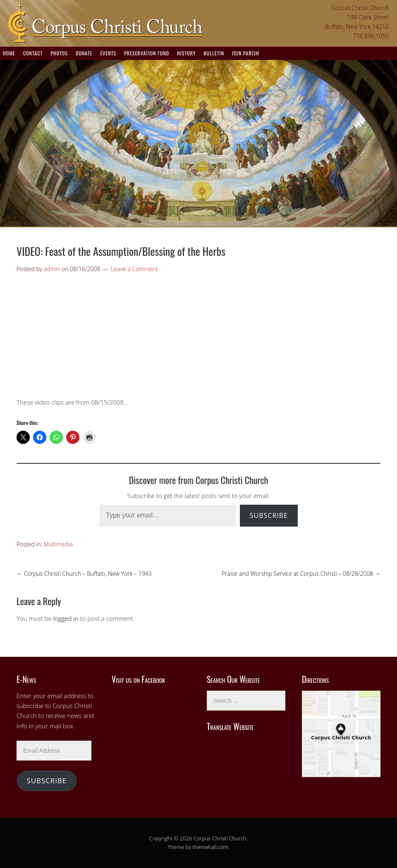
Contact (33, 53)
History (187, 53)
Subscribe (269, 515)
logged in (66, 618)
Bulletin (214, 53)
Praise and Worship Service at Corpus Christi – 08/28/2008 (301, 573)
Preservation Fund (147, 53)
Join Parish (246, 53)
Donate (84, 53)
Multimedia (58, 544)
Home (9, 53)
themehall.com (211, 847)
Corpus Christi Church (220, 838)
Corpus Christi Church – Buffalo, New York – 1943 (84, 573)
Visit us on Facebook (138, 679)
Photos (59, 53)
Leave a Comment (134, 269)
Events (108, 53)
